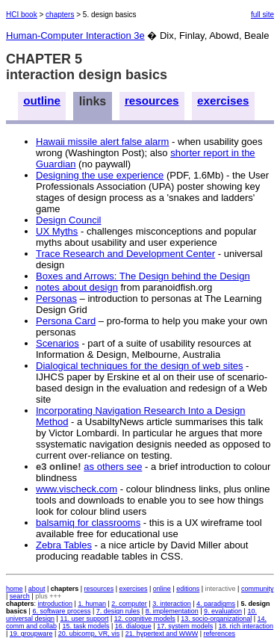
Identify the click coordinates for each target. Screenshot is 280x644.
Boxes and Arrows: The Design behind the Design (143, 276)
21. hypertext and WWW (162, 634)
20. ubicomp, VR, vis (89, 634)
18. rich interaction (246, 626)
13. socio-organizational (216, 619)
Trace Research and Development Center (125, 254)
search (20, 596)
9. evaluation (223, 611)
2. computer (129, 604)
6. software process (61, 611)
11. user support (84, 619)
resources (152, 100)
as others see (113, 467)
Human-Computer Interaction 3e (75, 35)
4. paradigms (216, 604)
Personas (56, 298)
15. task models (85, 626)
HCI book (22, 15)
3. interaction (172, 604)
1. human (92, 604)
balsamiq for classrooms (88, 523)
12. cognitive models (145, 619)
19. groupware (31, 634)
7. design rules (118, 611)
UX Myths (57, 231)
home (15, 589)
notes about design (77, 287)
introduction (56, 604)
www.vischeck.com (77, 489)
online (162, 589)
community (258, 589)
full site (262, 15)
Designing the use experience (100, 175)
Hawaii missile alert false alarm (102, 142)
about (37, 589)
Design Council (68, 220)
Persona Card (66, 321)
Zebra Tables (64, 545)
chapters (60, 15)
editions (188, 589)
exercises (223, 100)
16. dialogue (133, 626)
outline (42, 100)
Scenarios (57, 343)
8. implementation (172, 611)
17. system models (185, 626)
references (220, 634)
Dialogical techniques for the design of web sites (140, 366)
